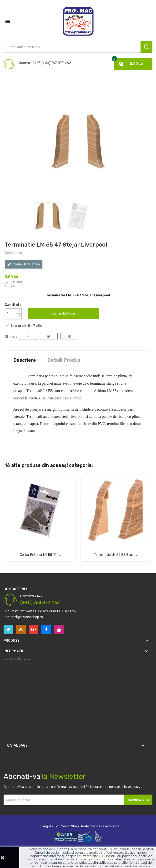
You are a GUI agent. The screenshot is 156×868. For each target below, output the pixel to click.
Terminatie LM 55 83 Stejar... (116, 555)
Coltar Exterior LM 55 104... (40, 555)
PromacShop (69, 826)
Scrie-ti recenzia (23, 264)
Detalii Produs (64, 360)
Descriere (25, 360)
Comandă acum (63, 313)
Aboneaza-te (138, 800)
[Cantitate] (10, 314)
